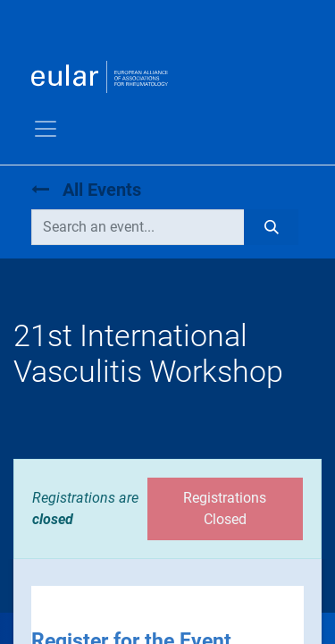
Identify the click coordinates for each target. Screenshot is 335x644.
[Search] (271, 227)
